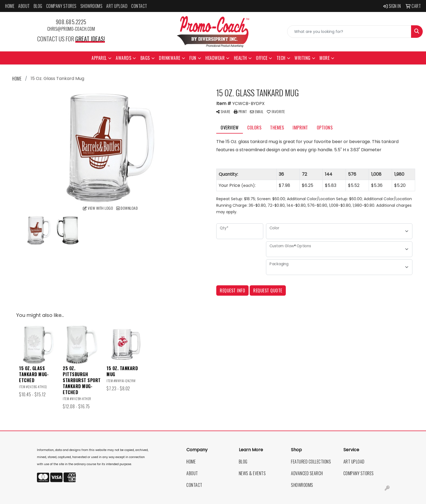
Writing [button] (303, 58)
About (24, 6)
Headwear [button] (215, 58)
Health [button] (240, 58)
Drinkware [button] (170, 58)
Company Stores (61, 6)
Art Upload (117, 6)
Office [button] (262, 58)
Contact (139, 6)
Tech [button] (281, 58)
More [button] (325, 58)
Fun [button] (193, 58)
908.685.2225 (71, 22)
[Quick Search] (349, 32)
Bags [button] (145, 58)
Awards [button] (123, 58)
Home (10, 6)
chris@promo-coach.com (71, 29)
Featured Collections (311, 462)
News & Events (252, 473)
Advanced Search (307, 473)
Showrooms (92, 6)
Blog (38, 6)
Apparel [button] (99, 58)
